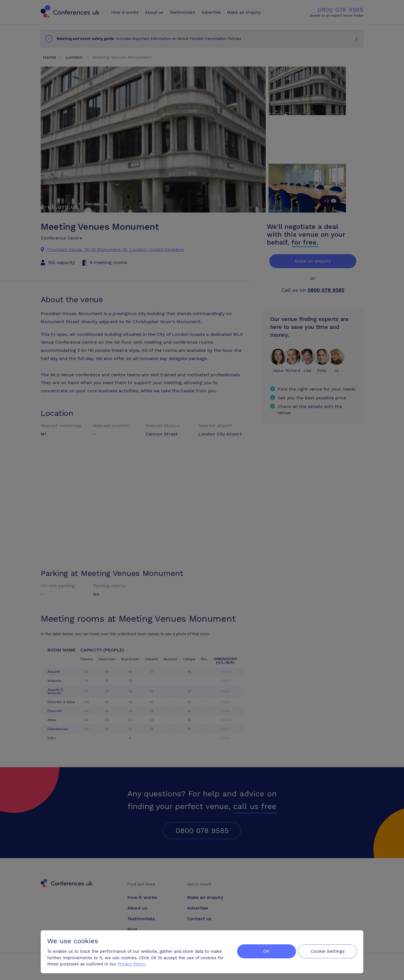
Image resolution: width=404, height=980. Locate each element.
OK (265, 951)
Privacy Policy (132, 963)
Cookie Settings (327, 951)
